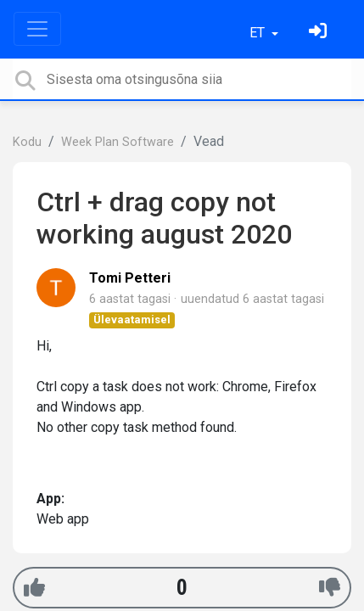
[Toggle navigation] (37, 29)
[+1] (34, 588)
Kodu (27, 142)
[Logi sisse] (320, 33)
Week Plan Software (118, 142)
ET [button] (259, 33)
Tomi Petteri (130, 278)
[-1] (330, 588)
